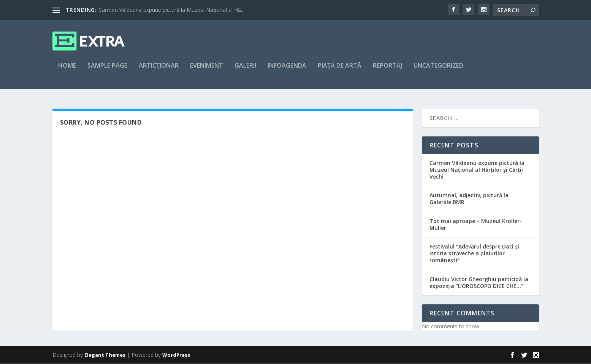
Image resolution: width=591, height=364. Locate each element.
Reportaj (387, 71)
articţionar (159, 71)
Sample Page (107, 71)
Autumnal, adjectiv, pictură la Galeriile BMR (469, 199)
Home (67, 71)
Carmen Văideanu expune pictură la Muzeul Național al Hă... (171, 10)
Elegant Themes (105, 355)
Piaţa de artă (340, 71)
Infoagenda (287, 71)
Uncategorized (438, 71)
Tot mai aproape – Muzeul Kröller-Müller (476, 225)
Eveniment (207, 71)
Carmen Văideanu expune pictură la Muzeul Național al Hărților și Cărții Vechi (477, 170)
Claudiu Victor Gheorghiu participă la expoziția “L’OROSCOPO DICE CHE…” (479, 283)
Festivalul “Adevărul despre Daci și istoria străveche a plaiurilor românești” (474, 254)
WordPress (176, 355)
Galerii (245, 71)
